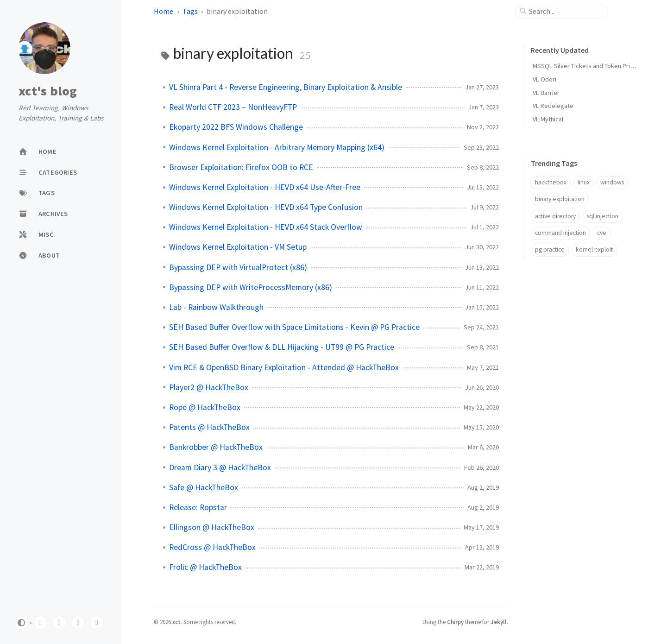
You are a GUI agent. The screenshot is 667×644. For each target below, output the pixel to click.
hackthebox (551, 182)
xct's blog (48, 91)
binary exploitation (560, 199)
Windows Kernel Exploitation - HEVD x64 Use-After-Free (265, 187)
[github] (97, 623)
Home (164, 11)
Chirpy (455, 622)
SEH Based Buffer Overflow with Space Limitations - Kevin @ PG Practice (294, 327)
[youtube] (78, 623)
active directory (555, 216)
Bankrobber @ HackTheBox (216, 447)
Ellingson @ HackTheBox (212, 527)
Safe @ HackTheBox (204, 487)
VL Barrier (546, 93)
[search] (565, 11)
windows (612, 182)
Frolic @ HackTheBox (205, 567)
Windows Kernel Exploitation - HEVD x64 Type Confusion (266, 207)
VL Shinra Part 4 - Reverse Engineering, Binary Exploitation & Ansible (286, 87)
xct (176, 622)
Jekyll (499, 622)
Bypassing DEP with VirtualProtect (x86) (238, 267)
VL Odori (544, 79)
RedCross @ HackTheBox (212, 547)
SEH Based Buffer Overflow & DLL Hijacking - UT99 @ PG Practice (282, 347)
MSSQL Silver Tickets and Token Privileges (591, 66)
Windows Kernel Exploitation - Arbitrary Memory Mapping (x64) (277, 147)
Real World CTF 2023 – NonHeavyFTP (233, 107)
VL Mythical (548, 119)
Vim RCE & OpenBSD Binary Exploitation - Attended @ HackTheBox (284, 367)
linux (584, 182)
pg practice (550, 249)
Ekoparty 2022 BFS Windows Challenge (236, 127)
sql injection (603, 216)
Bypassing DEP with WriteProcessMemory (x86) (251, 287)
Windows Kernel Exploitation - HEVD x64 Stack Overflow (266, 227)
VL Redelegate (553, 106)
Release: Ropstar (198, 507)
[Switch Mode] (21, 623)
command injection (560, 233)
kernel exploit (594, 249)
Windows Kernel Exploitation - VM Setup (238, 247)
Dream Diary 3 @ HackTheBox (220, 467)
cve (602, 233)
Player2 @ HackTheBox (209, 387)
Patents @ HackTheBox (209, 427)
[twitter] (40, 623)
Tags (190, 11)
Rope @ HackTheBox (205, 407)
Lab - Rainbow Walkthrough (216, 307)
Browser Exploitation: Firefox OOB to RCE (241, 167)
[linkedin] (59, 623)
